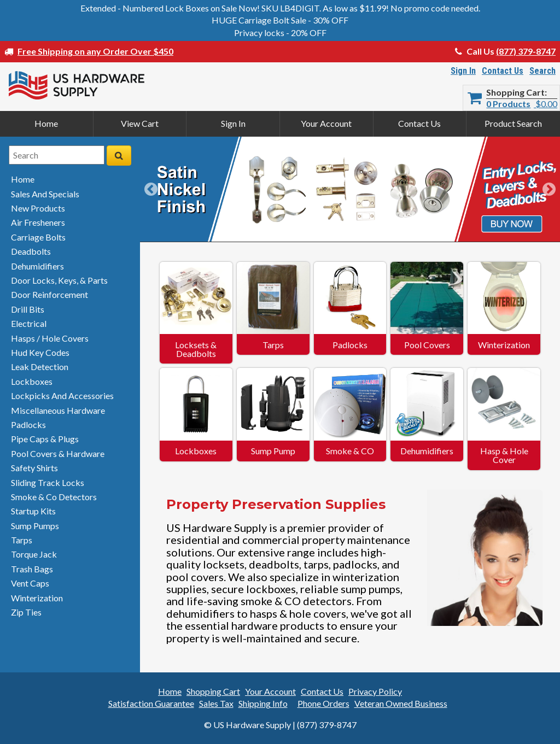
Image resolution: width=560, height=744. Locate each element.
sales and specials (45, 194)
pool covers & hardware (58, 453)
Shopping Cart (515, 92)
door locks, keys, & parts (59, 280)
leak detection (40, 367)
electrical (29, 323)
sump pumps (35, 526)
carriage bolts (38, 237)
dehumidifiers (37, 266)
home (23, 179)
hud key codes (40, 352)
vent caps (30, 583)
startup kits (33, 511)
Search (542, 71)
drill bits (28, 309)
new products (38, 208)
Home (46, 123)
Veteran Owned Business (401, 703)
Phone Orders (323, 703)
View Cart (140, 123)
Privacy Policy (375, 691)
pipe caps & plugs (45, 439)
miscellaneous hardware (58, 410)
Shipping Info (263, 703)
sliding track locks (48, 482)
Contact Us (503, 71)
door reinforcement (49, 294)
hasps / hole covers (50, 338)
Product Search (513, 123)
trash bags (32, 569)
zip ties (26, 612)
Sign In (463, 71)
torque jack (34, 554)
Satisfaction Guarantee (151, 703)
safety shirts (34, 468)
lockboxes (32, 381)
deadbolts (31, 251)
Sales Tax (216, 703)
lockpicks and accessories (62, 396)
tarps (22, 540)
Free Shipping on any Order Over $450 (95, 51)
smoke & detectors (54, 497)
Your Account (326, 123)
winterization (37, 598)
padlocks (28, 424)
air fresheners (38, 222)
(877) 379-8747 (526, 51)
